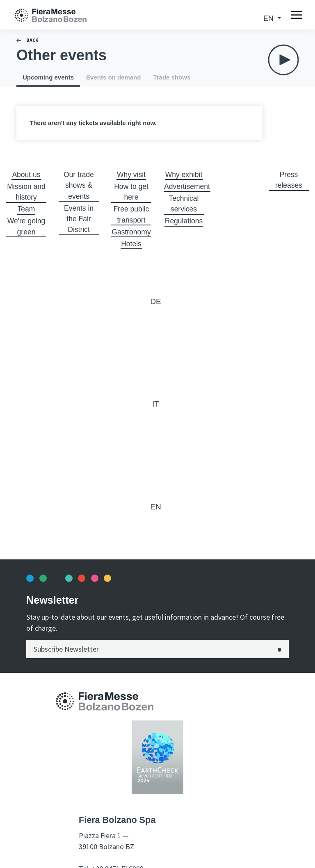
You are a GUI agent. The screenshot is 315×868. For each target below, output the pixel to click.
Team (26, 209)
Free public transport (131, 215)
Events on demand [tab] (113, 77)
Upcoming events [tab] (48, 77)
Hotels (131, 244)
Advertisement (188, 186)
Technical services (184, 204)
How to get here (131, 192)
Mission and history (26, 192)
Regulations (184, 221)
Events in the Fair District (79, 220)
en (269, 18)
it (156, 405)
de (156, 302)
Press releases (289, 180)
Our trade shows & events (79, 186)
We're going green (26, 227)
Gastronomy (132, 232)
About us (26, 175)
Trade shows (172, 77)
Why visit (131, 175)
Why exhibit (184, 175)
